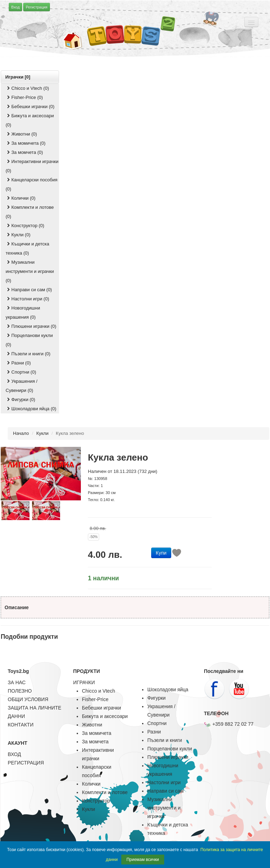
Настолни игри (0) (27, 299)
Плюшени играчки (168, 757)
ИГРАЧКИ (84, 682)
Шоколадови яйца (168, 689)
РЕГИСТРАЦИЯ (26, 763)
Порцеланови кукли (170, 749)
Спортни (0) (21, 372)
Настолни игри (164, 782)
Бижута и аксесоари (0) (30, 120)
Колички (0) (21, 198)
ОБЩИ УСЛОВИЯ (28, 699)
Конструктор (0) (25, 226)
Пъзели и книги (165, 740)
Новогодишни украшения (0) (23, 313)
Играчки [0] (18, 77)
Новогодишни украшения (163, 770)
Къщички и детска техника (168, 829)
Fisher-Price (95, 699)
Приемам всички (143, 860)
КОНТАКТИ (21, 725)
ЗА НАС (17, 682)
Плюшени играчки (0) (31, 326)
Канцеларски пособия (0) (31, 184)
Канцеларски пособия (97, 771)
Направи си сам (165, 791)
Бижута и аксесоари (105, 716)
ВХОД (14, 754)
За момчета (95, 742)
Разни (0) (18, 363)
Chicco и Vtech (98, 691)
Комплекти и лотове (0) (30, 212)
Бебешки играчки (101, 708)
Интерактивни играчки (98, 754)
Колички (91, 784)
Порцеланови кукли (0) (29, 340)
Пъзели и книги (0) (28, 354)
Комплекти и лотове (105, 792)
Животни (92, 725)
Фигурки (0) (20, 399)
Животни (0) (21, 134)
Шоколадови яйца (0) (31, 409)
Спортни (157, 723)
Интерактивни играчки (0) (32, 166)
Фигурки (156, 698)
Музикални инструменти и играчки (164, 808)
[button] (161, 552)
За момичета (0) (25, 143)
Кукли (42, 433)
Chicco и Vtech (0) (27, 88)
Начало (21, 433)
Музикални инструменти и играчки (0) (30, 271)
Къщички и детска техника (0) (27, 248)
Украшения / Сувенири (161, 711)
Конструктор (96, 801)
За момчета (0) (24, 152)
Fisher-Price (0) (24, 97)
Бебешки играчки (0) (30, 107)
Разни (154, 732)
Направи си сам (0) (29, 290)
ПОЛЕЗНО (20, 691)
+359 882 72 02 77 (229, 724)
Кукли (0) (18, 235)
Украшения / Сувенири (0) (21, 386)
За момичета (97, 733)
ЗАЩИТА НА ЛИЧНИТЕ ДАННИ (34, 712)
